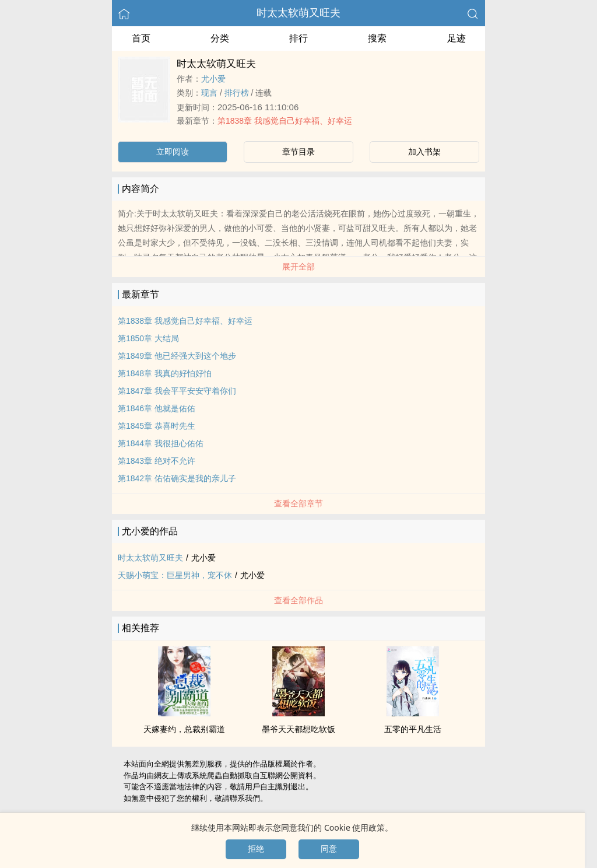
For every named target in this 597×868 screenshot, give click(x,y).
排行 (298, 38)
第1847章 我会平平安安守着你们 (177, 391)
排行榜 (237, 93)
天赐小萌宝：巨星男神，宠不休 (175, 575)
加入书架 (424, 152)
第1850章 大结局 (148, 338)
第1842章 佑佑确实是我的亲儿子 (177, 478)
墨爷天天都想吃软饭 (298, 729)
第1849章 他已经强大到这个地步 (177, 356)
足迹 (456, 38)
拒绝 (256, 849)
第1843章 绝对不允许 (157, 461)
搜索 (377, 38)
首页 (141, 38)
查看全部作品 (298, 600)
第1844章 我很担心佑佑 (161, 443)
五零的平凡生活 (413, 729)
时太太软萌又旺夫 (298, 13)
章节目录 (298, 152)
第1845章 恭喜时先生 (157, 426)
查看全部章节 (298, 503)
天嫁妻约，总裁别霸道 (184, 729)
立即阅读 (173, 152)
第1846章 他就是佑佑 (157, 408)
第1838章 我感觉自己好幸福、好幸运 (285, 121)
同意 (329, 849)
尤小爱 (213, 79)
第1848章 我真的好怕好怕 (165, 373)
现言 (209, 93)
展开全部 (298, 267)
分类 (220, 38)
